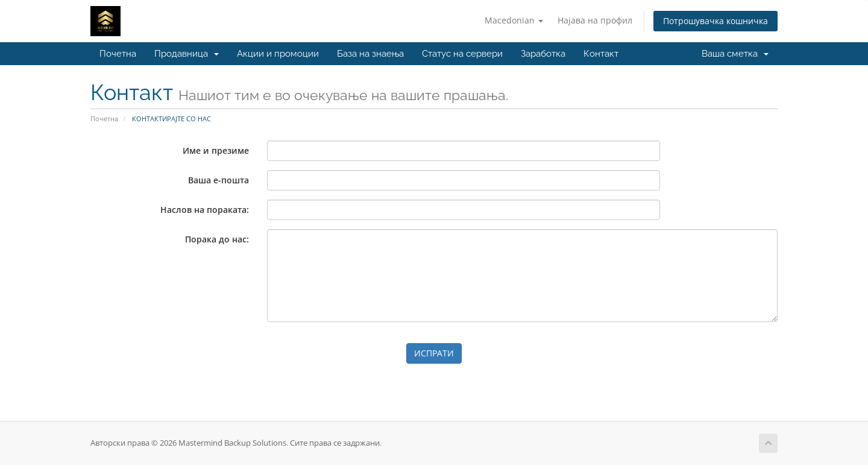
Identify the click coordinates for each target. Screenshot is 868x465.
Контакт (601, 54)
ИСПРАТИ (434, 353)
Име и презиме (216, 150)
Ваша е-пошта (219, 180)
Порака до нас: (217, 239)
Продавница (187, 54)
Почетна (118, 54)
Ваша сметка (735, 54)
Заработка (543, 54)
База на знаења (370, 54)
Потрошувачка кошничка (715, 21)
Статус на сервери (462, 54)
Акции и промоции (278, 54)
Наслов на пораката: (205, 210)
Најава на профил (595, 20)
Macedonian (514, 20)
